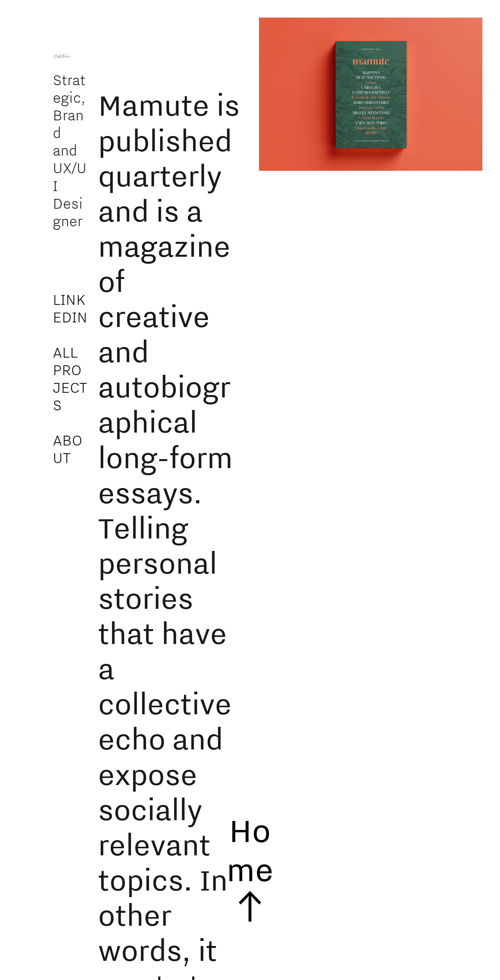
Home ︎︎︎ (250, 869)
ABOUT (68, 449)
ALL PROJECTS (70, 378)
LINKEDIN (70, 308)
